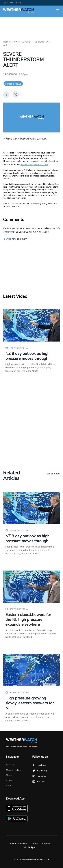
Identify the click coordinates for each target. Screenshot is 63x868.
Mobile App (29, 847)
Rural (9, 786)
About (35, 844)
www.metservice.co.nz (34, 164)
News (16, 42)
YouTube (39, 782)
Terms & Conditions (18, 844)
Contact (46, 844)
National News (13, 84)
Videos (9, 780)
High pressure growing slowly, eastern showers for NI (30, 703)
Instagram (39, 776)
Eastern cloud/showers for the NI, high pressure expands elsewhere (28, 620)
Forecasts (11, 765)
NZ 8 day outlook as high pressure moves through (27, 356)
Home (6, 42)
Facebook (39, 765)
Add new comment (15, 239)
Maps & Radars (13, 770)
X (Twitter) (40, 771)
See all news (53, 474)
